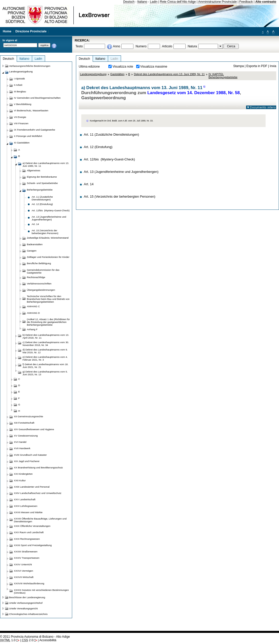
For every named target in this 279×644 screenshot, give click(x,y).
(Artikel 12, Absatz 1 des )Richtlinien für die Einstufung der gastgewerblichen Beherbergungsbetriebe (48, 322)
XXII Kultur (20, 480)
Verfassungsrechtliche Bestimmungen (30, 66)
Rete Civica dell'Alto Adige (178, 2)
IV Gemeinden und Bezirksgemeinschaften (37, 98)
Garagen (32, 251)
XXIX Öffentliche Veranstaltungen (32, 526)
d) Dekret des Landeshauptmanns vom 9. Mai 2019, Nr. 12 (45, 351)
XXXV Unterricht (23, 564)
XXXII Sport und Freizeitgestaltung (33, 545)
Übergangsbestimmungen (41, 290)
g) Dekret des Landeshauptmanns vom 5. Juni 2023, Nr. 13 (45, 373)
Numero (141, 46)
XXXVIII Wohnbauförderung (29, 583)
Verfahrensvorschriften (39, 284)
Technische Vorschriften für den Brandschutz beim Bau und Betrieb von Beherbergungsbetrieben (48, 299)
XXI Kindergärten (23, 474)
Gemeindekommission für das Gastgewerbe (43, 271)
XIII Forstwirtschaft (24, 423)
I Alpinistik (19, 79)
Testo (79, 46)
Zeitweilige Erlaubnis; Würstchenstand (48, 238)
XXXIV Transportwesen (27, 558)
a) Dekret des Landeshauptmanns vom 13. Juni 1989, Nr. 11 (46, 164)
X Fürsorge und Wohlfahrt (28, 136)
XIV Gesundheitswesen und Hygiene (34, 429)
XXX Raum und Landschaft (29, 532)
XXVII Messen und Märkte (28, 512)
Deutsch (129, 2)
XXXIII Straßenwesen (26, 552)
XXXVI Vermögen (24, 571)
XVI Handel (20, 442)
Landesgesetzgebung (93, 74)
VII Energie (20, 117)
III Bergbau (20, 91)
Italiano (142, 2)
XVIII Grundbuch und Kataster (30, 455)
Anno (116, 46)
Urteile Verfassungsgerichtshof (26, 603)
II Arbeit (18, 85)
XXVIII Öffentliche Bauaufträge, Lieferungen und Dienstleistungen (40, 520)
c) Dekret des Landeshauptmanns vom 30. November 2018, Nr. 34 (46, 344)
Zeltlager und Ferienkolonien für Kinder (48, 257)
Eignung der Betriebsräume (42, 177)
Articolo (167, 46)
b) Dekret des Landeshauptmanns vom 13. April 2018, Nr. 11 (46, 336)
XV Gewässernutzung (26, 436)
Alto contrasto (266, 2)
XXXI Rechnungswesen (27, 539)
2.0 (27, 640)
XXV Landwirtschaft (25, 499)
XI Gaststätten (22, 143)
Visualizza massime (154, 67)
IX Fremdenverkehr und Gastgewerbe (35, 130)
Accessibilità (48, 640)
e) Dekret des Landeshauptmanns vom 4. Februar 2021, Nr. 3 (45, 358)
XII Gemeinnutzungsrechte (28, 416)
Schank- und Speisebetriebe (42, 183)
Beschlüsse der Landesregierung (27, 597)
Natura (192, 46)
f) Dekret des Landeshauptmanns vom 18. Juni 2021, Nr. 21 (45, 366)
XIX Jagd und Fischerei (27, 461)
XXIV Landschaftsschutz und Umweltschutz (38, 493)
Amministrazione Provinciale (218, 2)
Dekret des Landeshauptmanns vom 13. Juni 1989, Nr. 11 (169, 74)
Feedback (246, 2)
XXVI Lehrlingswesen (26, 506)
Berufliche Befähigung (39, 263)
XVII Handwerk (22, 448)
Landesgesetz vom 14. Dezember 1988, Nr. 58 (194, 93)
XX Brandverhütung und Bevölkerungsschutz (38, 468)
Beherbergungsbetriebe (40, 190)
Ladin (154, 2)
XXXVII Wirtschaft (24, 577)
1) (204, 87)
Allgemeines (34, 170)
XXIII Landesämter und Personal (32, 487)
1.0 (8, 640)
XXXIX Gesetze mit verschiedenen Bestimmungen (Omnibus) (41, 591)
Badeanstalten (35, 244)
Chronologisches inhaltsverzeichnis (28, 614)
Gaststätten (117, 74)
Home (7, 31)
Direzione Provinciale (31, 31)
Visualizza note (123, 67)
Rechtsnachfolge (36, 277)
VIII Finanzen (21, 123)
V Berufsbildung (23, 104)
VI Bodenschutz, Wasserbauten (31, 110)
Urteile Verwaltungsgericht (23, 608)
